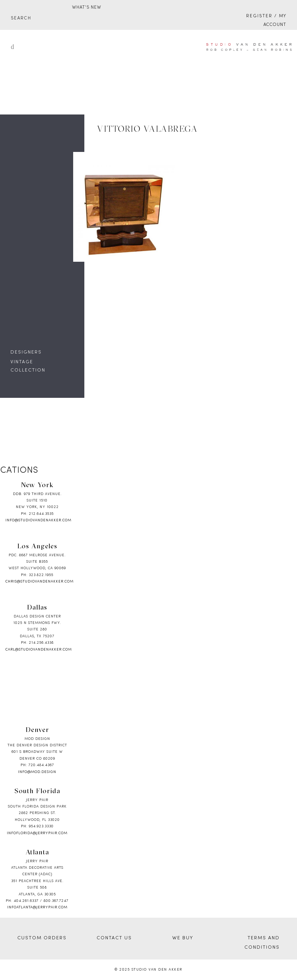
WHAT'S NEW (87, 8)
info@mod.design (37, 772)
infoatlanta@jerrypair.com (37, 907)
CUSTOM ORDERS (42, 938)
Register (259, 16)
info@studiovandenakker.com (38, 520)
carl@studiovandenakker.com (39, 650)
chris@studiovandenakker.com (39, 582)
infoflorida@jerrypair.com (37, 833)
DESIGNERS (26, 352)
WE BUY (183, 938)
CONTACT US (114, 938)
